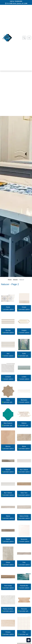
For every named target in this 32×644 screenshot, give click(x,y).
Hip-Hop (8, 331)
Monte (24, 447)
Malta (8, 401)
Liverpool (8, 378)
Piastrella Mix (24, 587)
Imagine (24, 331)
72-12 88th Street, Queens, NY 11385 (17, 3)
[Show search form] (24, 38)
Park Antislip (8, 587)
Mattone (24, 424)
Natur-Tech (24, 494)
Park (24, 564)
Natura (8, 517)
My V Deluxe (8, 494)
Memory (8, 447)
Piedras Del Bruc (8, 610)
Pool (24, 633)
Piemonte (24, 610)
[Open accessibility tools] (29, 640)
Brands (15, 280)
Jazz (8, 355)
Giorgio (24, 308)
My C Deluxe (24, 471)
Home (10, 280)
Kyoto (24, 355)
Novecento (24, 540)
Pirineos (8, 633)
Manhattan (24, 401)
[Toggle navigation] (29, 38)
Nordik (8, 540)
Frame (8, 308)
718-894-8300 (18, 1)
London (24, 378)
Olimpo (8, 564)
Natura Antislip (24, 517)
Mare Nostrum (8, 424)
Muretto (8, 471)
